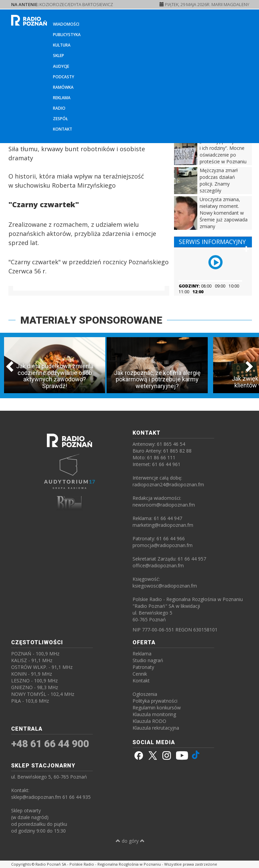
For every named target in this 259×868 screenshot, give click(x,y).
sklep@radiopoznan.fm (36, 797)
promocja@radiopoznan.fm (163, 545)
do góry (130, 841)
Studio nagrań (148, 660)
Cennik (140, 674)
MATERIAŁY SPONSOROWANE (91, 320)
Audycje (61, 66)
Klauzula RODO (149, 721)
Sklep (59, 56)
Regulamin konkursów (157, 708)
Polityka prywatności (155, 701)
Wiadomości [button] (66, 24)
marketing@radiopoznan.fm (163, 525)
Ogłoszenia (145, 694)
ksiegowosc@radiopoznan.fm (165, 586)
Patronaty (143, 667)
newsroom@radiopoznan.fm (164, 505)
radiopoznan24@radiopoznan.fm (168, 484)
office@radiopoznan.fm (158, 565)
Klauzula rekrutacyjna (156, 728)
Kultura (62, 45)
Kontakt (63, 129)
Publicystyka (67, 35)
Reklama (62, 98)
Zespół (61, 119)
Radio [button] (59, 108)
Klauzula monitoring (154, 714)
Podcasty (64, 77)
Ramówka (63, 87)
